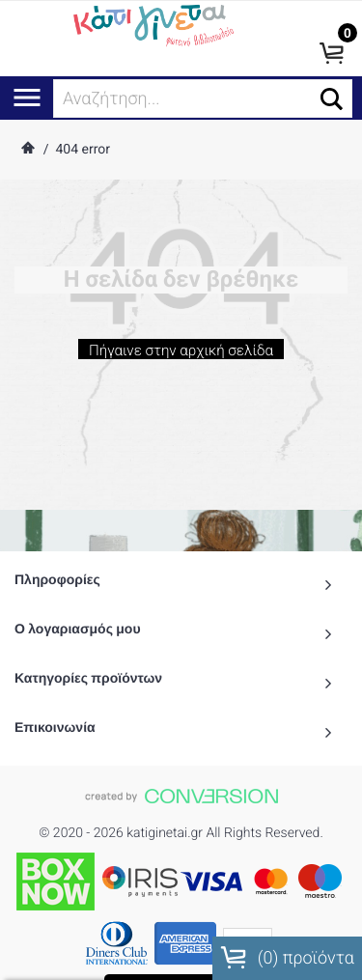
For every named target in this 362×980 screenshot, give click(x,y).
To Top (181, 956)
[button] (332, 99)
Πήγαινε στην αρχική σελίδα (181, 355)
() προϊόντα (287, 958)
